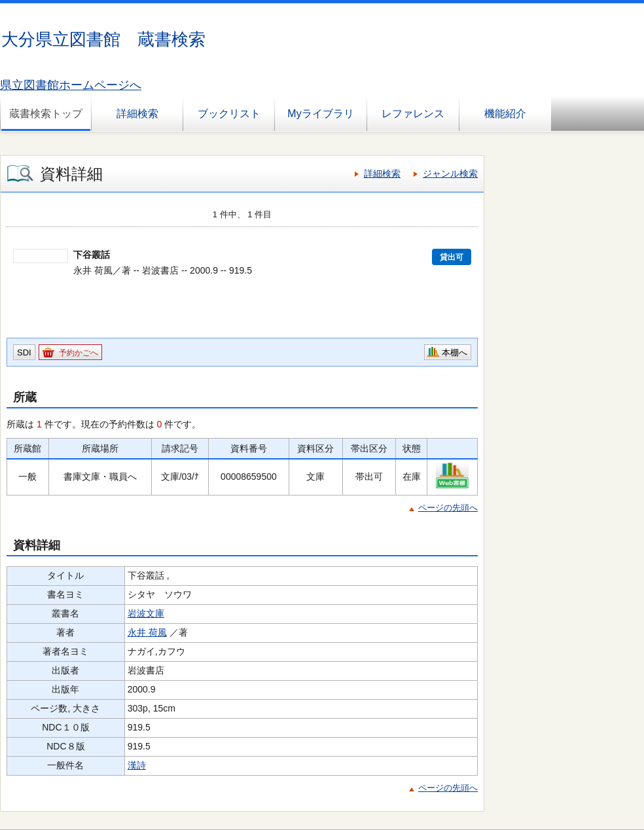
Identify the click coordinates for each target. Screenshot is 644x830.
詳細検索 (137, 114)
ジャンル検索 (450, 173)
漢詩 (137, 765)
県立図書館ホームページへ (71, 85)
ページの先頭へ (448, 508)
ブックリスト (229, 114)
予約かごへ (79, 353)
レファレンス (413, 114)
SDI (24, 352)
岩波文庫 (146, 613)
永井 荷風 (147, 632)
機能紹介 (505, 114)
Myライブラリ (320, 114)
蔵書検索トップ (46, 114)
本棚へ (455, 352)
